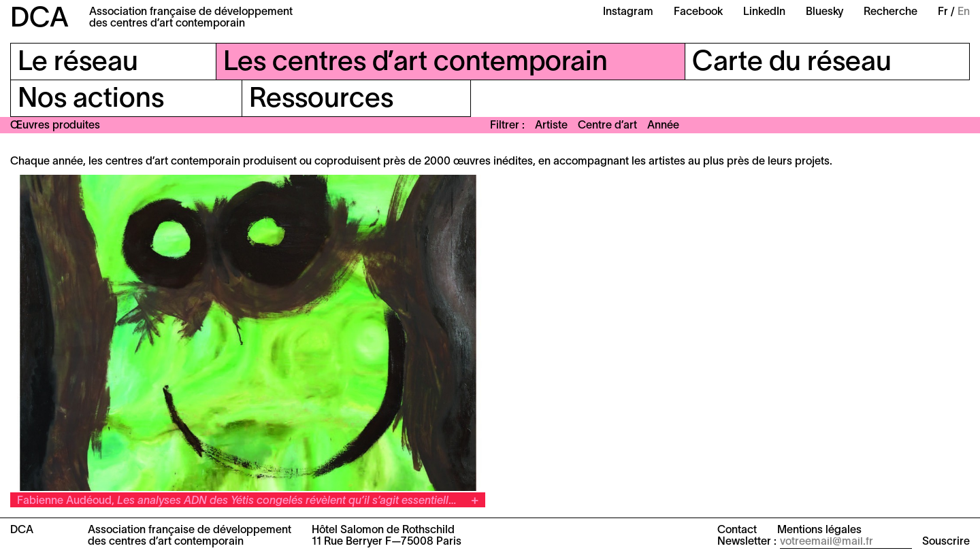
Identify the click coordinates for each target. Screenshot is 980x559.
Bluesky (824, 12)
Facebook (698, 12)
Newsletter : (747, 542)
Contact (737, 530)
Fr (943, 12)
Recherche (891, 12)
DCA (39, 19)
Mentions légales (819, 530)
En (964, 12)
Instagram (628, 12)
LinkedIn (764, 12)
